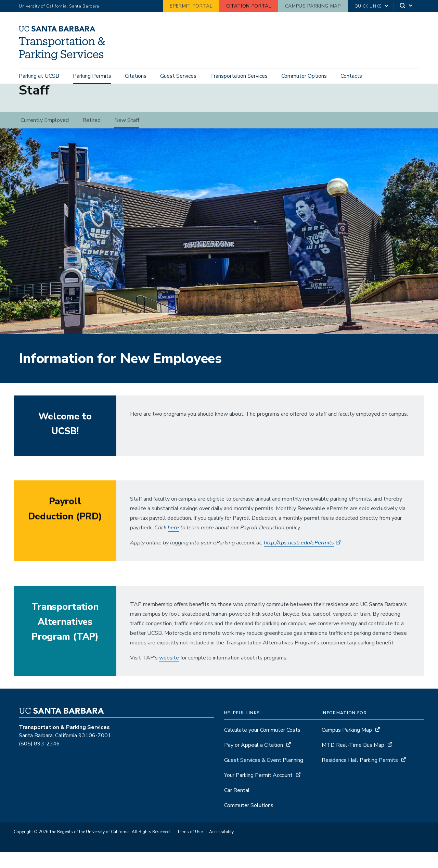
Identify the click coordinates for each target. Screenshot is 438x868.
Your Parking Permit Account (258, 791)
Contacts (351, 76)
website (169, 674)
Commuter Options (304, 76)
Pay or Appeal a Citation (254, 761)
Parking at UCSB (39, 76)
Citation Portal (249, 6)
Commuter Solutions (249, 821)
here (173, 543)
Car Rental (237, 806)
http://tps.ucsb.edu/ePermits (299, 558)
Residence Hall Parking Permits (360, 776)
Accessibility (221, 847)
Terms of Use (190, 847)
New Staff (127, 136)
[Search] (407, 6)
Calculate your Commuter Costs (262, 746)
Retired (92, 136)
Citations (136, 76)
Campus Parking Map (313, 6)
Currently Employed (45, 136)
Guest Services (178, 76)
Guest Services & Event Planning (264, 776)
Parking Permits (92, 76)
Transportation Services (239, 76)
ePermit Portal (191, 6)
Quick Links (368, 6)
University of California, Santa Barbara (59, 6)
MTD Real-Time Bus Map (353, 761)
